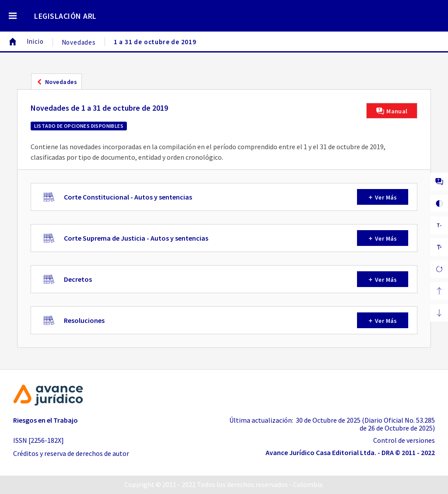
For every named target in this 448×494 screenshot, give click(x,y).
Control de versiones (404, 440)
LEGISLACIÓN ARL (65, 16)
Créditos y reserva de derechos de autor (71, 453)
